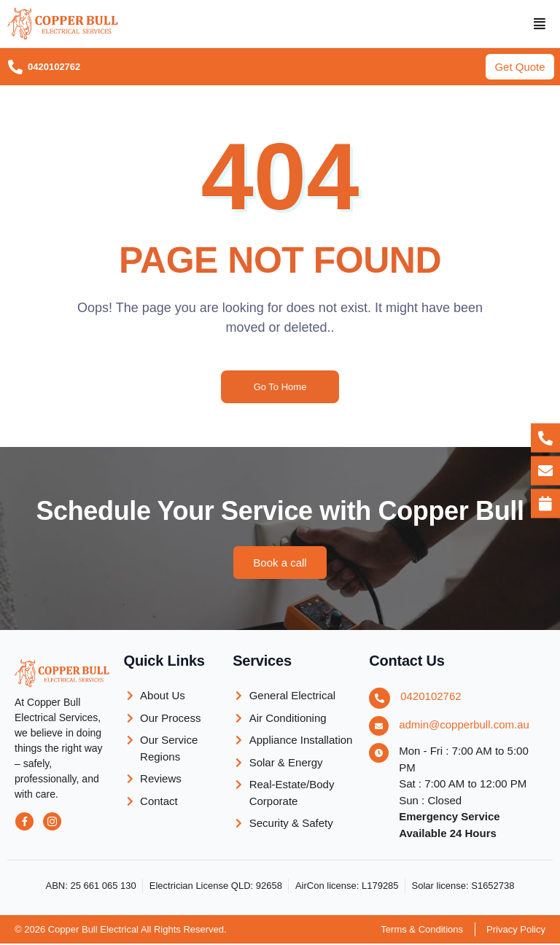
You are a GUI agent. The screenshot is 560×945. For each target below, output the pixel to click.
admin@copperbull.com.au (464, 726)
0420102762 (431, 697)
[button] (540, 24)
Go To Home (280, 388)
